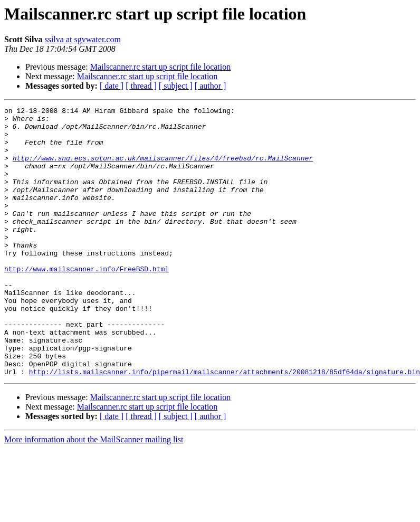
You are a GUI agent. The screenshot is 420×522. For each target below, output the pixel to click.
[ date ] (112, 86)
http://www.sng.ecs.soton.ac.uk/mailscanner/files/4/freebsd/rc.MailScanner (163, 169)
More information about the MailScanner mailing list (94, 493)
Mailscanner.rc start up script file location (161, 67)
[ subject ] (176, 86)
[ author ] (211, 86)
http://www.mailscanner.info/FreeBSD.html (87, 302)
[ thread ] (141, 86)
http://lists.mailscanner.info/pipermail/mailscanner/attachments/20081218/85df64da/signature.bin (225, 425)
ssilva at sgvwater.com (82, 39)
